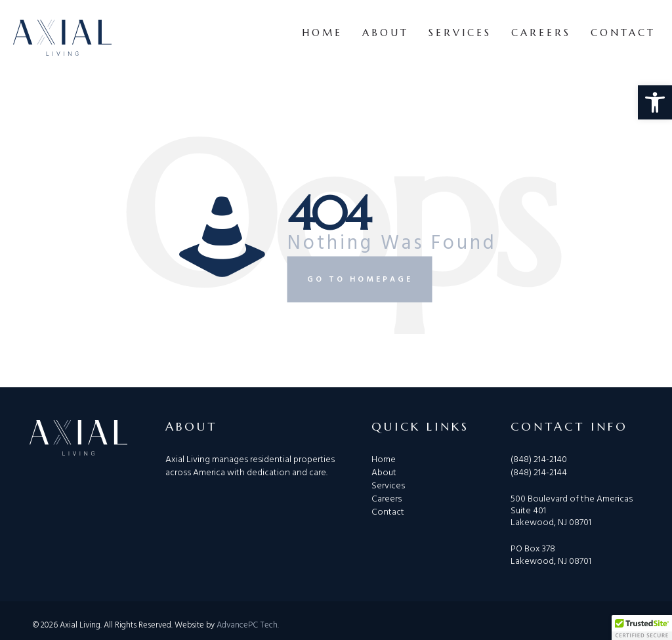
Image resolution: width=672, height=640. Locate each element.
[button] (655, 102)
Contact (623, 32)
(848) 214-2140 (539, 460)
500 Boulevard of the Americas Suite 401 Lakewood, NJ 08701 (572, 511)
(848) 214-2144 (539, 473)
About (386, 32)
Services (460, 32)
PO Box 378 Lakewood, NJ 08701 (551, 554)
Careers (541, 32)
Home (322, 32)
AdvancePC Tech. (248, 625)
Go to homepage (360, 279)
